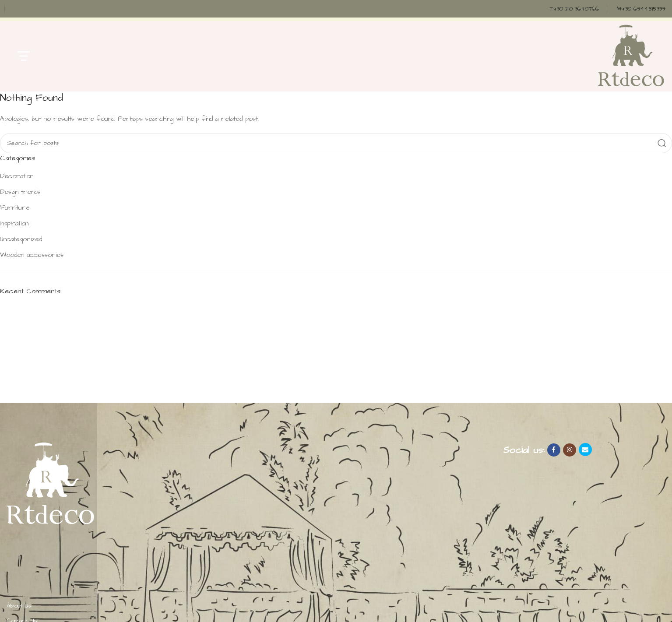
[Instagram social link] (570, 450)
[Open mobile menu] (24, 56)
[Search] (336, 143)
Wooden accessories (32, 255)
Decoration (17, 176)
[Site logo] (630, 55)
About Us (19, 606)
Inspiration (14, 223)
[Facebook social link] (554, 450)
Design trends (20, 192)
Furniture (15, 208)
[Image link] (50, 483)
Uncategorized (21, 239)
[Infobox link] (574, 9)
